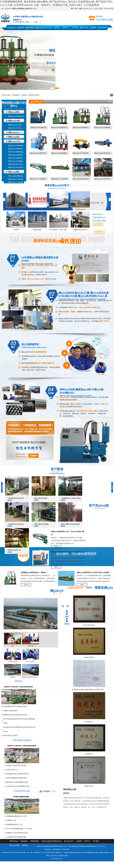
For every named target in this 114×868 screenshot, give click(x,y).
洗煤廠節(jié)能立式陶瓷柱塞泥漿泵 (18, 774)
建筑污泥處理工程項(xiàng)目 (71, 524)
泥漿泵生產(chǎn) (12, 770)
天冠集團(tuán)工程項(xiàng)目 (71, 498)
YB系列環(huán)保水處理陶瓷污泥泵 (18, 786)
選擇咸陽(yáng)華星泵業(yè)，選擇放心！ (34, 572)
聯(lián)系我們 (99, 9)
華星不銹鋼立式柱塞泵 (10, 736)
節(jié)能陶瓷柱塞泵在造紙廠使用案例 (15, 706)
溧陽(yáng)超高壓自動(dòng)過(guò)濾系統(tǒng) (82, 179)
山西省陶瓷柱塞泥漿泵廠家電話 (16, 837)
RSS (28, 853)
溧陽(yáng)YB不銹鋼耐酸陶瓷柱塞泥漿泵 (103, 127)
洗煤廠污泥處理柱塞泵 (10, 711)
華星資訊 (19, 681)
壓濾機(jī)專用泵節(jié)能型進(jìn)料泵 (15, 715)
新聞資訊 (93, 28)
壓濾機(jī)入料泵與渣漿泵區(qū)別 (17, 833)
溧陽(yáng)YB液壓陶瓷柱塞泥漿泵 (17, 149)
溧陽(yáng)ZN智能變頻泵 (16, 116)
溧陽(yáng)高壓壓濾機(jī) (16, 172)
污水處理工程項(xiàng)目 (16, 524)
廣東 (50, 853)
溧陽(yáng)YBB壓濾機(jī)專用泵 (17, 152)
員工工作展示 (31, 661)
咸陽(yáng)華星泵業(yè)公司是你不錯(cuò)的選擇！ (94, 572)
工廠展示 (13, 677)
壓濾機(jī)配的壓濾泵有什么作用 (16, 816)
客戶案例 (75, 28)
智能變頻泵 (20, 28)
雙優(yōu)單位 (89, 786)
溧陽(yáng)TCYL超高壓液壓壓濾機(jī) (17, 179)
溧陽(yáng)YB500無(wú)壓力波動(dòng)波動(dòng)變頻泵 (17, 167)
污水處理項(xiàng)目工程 (16, 498)
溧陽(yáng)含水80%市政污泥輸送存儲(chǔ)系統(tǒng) (103, 179)
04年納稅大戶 (89, 754)
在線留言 (76, 9)
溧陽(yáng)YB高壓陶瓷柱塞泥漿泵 (17, 155)
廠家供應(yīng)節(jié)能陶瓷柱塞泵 (17, 782)
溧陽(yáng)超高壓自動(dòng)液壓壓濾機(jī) (17, 176)
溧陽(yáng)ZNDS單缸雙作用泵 (17, 128)
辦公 (13, 646)
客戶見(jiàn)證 (99, 506)
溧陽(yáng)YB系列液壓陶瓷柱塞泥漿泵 (16, 141)
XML (32, 853)
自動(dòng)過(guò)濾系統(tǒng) (39, 28)
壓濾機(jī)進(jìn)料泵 (93, 853)
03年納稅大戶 (89, 722)
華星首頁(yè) (11, 28)
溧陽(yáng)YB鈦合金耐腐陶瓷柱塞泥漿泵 (17, 164)
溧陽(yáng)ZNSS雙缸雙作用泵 (17, 125)
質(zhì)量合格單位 (89, 625)
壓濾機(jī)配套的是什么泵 (14, 824)
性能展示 (57, 28)
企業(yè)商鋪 (109, 9)
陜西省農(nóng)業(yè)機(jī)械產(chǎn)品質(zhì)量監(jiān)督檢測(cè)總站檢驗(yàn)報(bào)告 (89, 690)
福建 (46, 853)
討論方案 (31, 646)
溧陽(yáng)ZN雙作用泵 (16, 121)
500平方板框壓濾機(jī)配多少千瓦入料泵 (19, 829)
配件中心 (66, 28)
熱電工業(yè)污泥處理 (41, 524)
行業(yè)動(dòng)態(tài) (22, 740)
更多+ (110, 101)
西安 (53, 853)
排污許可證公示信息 (57, 859)
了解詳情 (56, 547)
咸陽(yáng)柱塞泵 (104, 853)
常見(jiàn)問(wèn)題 (87, 9)
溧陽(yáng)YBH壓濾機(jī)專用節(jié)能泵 (17, 146)
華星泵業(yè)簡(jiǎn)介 (70, 791)
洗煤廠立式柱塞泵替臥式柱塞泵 (16, 765)
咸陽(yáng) (58, 853)
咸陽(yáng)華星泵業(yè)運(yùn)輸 (31, 677)
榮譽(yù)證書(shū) (67, 618)
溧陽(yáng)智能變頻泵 (16, 112)
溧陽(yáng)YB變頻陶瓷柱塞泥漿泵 (17, 158)
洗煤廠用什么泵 (11, 820)
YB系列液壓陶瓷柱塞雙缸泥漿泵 (17, 778)
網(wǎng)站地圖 (21, 853)
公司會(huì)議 (13, 661)
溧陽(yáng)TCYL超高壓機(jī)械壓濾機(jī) (17, 182)
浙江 (43, 853)
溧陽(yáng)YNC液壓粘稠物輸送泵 (16, 132)
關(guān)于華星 (84, 28)
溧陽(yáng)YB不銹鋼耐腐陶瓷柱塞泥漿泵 (17, 161)
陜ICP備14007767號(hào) (9, 853)
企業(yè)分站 (37, 853)
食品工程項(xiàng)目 (41, 498)
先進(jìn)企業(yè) (89, 657)
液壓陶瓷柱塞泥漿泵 (34, 95)
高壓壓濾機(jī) (30, 28)
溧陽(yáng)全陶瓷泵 (15, 137)
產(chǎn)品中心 (48, 28)
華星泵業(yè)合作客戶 (57, 185)
